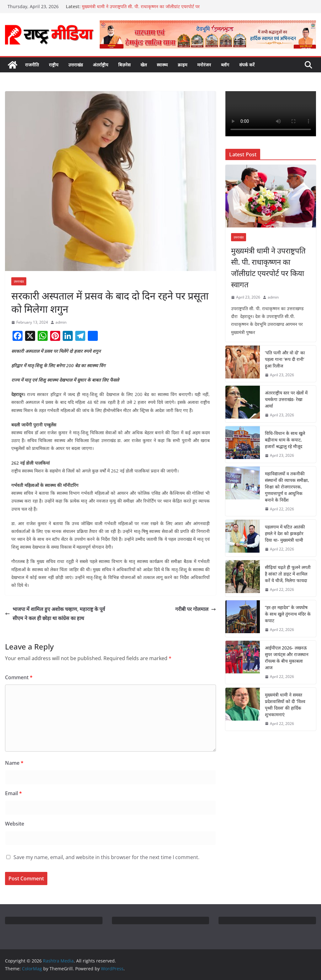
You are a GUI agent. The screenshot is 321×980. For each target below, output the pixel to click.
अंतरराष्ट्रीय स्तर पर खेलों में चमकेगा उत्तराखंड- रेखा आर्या (286, 399)
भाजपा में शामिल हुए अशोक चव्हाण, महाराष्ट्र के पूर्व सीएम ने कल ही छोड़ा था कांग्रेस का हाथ (55, 614)
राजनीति (32, 65)
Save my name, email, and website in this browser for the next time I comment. (106, 857)
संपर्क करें (247, 65)
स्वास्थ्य (162, 65)
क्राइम (182, 65)
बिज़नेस (124, 65)
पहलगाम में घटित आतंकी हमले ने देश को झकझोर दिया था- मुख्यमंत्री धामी (285, 533)
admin (61, 322)
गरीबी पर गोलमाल (196, 609)
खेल (144, 65)
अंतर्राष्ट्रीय (100, 65)
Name (14, 763)
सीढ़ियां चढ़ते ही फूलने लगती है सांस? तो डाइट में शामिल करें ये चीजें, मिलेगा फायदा (288, 574)
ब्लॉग (225, 65)
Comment (19, 677)
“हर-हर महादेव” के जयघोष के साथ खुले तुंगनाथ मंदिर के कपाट (288, 614)
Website (15, 824)
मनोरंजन (204, 65)
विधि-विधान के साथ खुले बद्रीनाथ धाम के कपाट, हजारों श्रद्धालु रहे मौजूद (285, 440)
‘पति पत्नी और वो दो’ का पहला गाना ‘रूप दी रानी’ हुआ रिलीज (285, 359)
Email (13, 793)
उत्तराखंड (76, 65)
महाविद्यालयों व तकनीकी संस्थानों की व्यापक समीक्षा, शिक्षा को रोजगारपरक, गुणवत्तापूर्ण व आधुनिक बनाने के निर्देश (287, 487)
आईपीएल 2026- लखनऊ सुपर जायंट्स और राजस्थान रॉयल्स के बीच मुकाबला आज (287, 658)
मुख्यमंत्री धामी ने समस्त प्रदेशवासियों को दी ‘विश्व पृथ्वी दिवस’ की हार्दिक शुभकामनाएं (285, 705)
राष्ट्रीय (54, 65)
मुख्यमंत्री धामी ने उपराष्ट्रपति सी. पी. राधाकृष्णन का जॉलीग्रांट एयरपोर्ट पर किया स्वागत (268, 267)
